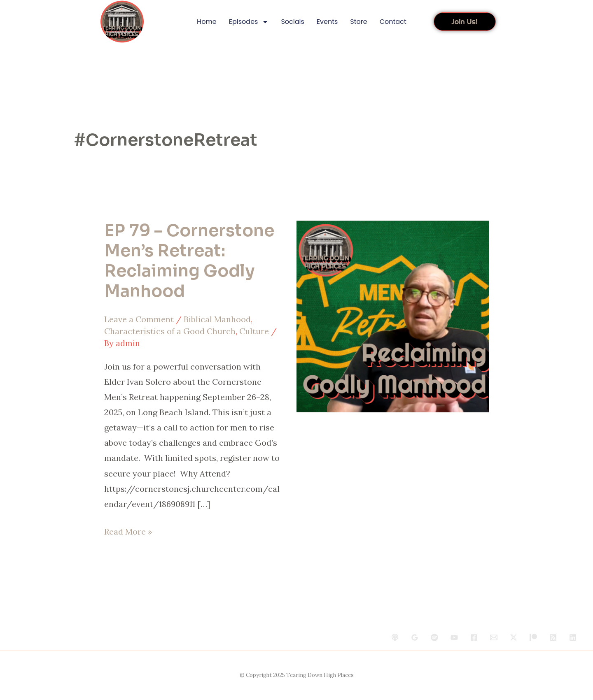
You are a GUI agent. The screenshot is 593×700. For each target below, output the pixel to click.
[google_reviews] (415, 637)
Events (327, 22)
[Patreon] (533, 637)
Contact (393, 22)
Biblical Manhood (217, 319)
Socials (292, 22)
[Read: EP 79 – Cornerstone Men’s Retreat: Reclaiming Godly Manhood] (393, 315)
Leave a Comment (139, 319)
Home (207, 22)
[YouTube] (454, 637)
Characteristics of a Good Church (170, 331)
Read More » (128, 530)
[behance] (395, 637)
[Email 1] (494, 637)
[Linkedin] (573, 637)
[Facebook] (474, 637)
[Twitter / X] (514, 637)
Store (358, 22)
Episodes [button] (249, 22)
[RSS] (553, 637)
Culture (254, 331)
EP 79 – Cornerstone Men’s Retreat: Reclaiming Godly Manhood (189, 261)
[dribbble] (434, 637)
